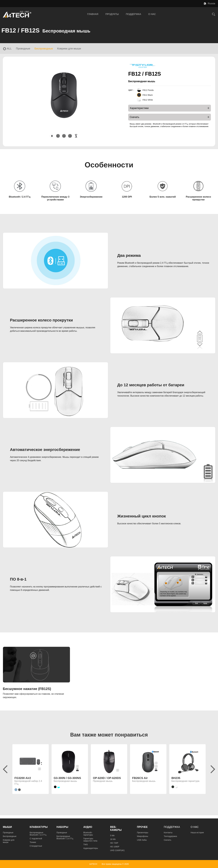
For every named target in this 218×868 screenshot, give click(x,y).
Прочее (142, 827)
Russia (211, 3)
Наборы (62, 827)
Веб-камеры (116, 828)
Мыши (7, 827)
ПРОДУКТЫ (112, 14)
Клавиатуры (39, 827)
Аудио (88, 827)
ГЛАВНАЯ (93, 14)
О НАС (152, 14)
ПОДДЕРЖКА (133, 14)
